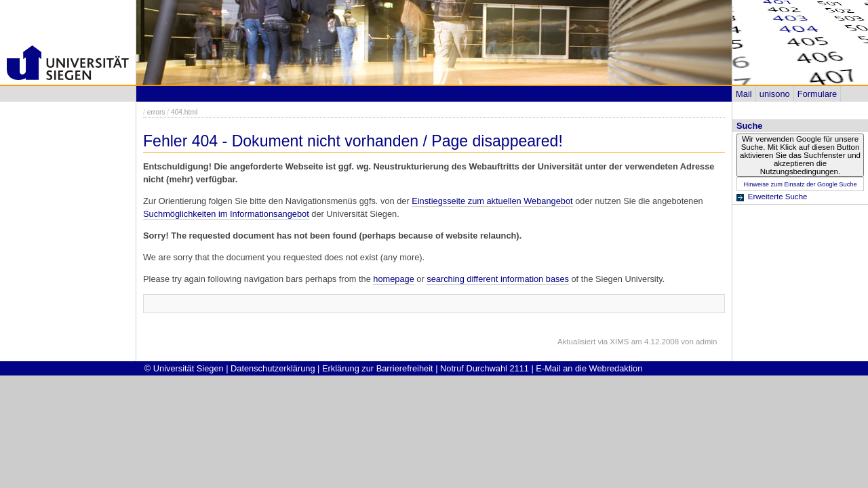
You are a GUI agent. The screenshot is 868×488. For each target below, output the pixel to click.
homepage (393, 279)
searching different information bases (498, 279)
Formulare (817, 94)
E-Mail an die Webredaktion (589, 368)
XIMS (619, 342)
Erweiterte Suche (778, 197)
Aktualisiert (576, 342)
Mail (744, 94)
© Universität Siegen (184, 368)
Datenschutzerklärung (273, 368)
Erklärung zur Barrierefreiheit (378, 368)
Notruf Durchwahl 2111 (485, 368)
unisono (775, 94)
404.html (184, 112)
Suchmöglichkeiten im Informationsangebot (226, 214)
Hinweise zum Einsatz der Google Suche (800, 184)
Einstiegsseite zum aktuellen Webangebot (492, 201)
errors (156, 112)
